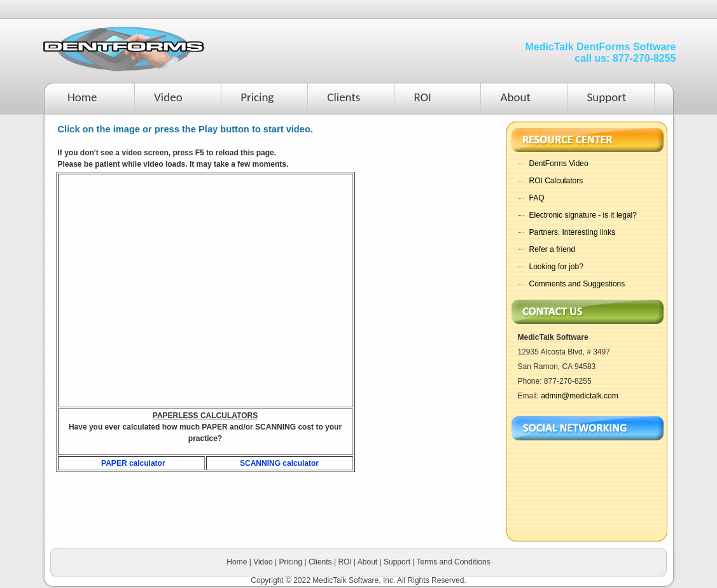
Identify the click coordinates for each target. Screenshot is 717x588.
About (515, 97)
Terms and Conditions (454, 562)
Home (82, 97)
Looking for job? (556, 267)
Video (168, 97)
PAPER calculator (133, 463)
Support (607, 97)
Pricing (257, 97)
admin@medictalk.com (580, 396)
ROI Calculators (556, 181)
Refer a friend (553, 249)
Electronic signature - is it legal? (583, 215)
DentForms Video (559, 164)
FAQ (537, 198)
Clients (344, 97)
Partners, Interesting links (572, 232)
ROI (422, 97)
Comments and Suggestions (577, 284)
